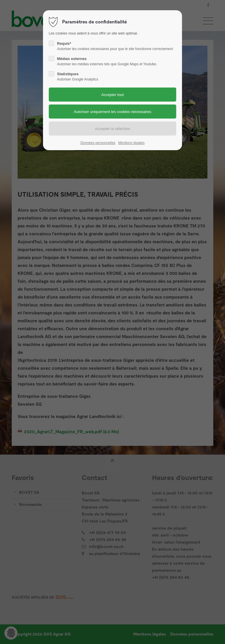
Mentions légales (131, 143)
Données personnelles (98, 143)
